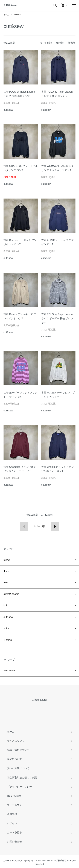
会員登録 (12, 814)
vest (6, 583)
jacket (7, 560)
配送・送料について (18, 750)
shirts (6, 628)
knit (5, 606)
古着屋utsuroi (10, 5)
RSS (10, 796)
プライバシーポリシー (19, 787)
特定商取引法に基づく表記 (22, 777)
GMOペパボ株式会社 (57, 861)
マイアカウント (16, 805)
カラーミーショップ (13, 861)
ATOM (18, 796)
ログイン (12, 823)
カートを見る (14, 832)
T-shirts (8, 640)
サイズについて (16, 741)
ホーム (6, 15)
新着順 (72, 43)
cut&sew (17, 15)
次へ (55, 526)
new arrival (10, 671)
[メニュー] (74, 5)
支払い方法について (18, 768)
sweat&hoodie (11, 594)
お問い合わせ (14, 842)
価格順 (60, 43)
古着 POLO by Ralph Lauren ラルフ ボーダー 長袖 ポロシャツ (57, 318)
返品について (14, 759)
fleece (7, 571)
